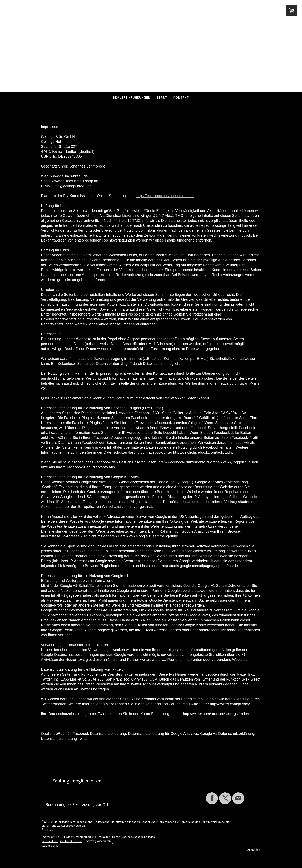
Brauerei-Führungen (132, 98)
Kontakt (181, 98)
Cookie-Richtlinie (71, 841)
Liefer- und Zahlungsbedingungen (63, 826)
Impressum (49, 837)
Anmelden (254, 850)
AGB (60, 837)
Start (162, 98)
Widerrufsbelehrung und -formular (88, 837)
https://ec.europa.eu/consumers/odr (165, 196)
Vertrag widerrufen (99, 841)
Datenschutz (50, 841)
